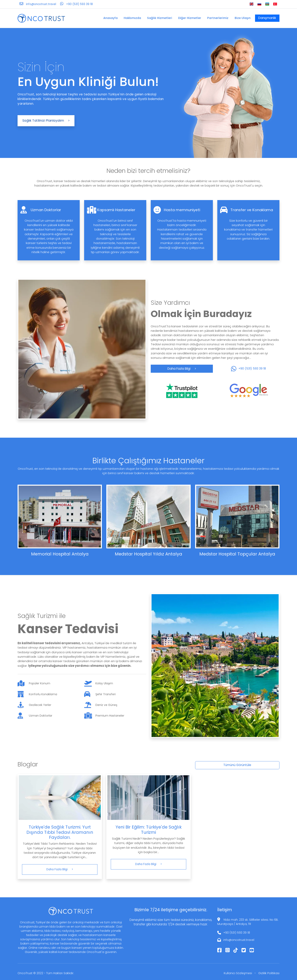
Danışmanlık (267, 18)
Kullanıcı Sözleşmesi (238, 973)
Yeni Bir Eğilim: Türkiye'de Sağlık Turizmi (149, 830)
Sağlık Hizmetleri (160, 18)
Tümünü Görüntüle (237, 765)
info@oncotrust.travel (239, 940)
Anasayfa (110, 18)
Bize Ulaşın (243, 18)
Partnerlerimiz (218, 18)
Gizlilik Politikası (269, 973)
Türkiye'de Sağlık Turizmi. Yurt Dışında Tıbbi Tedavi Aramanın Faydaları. (60, 832)
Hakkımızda (132, 18)
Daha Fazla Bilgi (182, 369)
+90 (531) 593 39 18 (237, 933)
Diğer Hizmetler (190, 18)
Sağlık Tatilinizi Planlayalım (46, 121)
